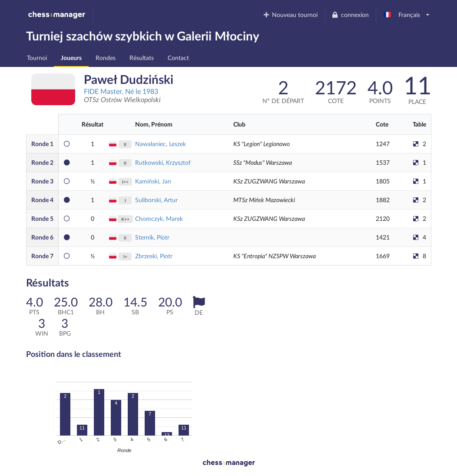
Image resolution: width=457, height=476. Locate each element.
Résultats (142, 58)
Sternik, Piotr (152, 237)
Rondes (106, 58)
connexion (350, 15)
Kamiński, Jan (153, 181)
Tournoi (37, 58)
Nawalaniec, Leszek (161, 144)
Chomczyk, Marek (159, 218)
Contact (178, 58)
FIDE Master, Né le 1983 (121, 91)
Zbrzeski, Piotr (154, 256)
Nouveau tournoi (290, 15)
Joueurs (71, 58)
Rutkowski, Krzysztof (163, 162)
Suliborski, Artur (156, 200)
